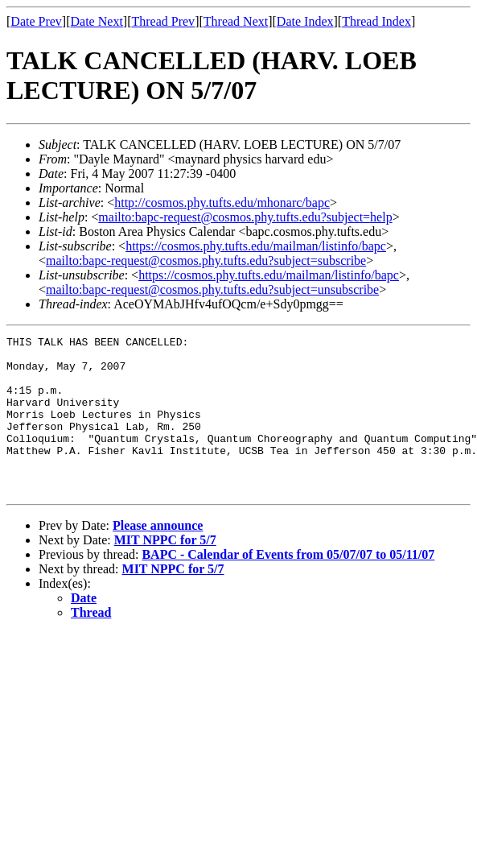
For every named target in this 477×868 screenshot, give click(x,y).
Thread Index (376, 21)
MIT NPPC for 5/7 (165, 571)
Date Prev (36, 21)
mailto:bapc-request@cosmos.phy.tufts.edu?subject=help (245, 217)
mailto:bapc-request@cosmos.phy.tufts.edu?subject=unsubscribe (212, 289)
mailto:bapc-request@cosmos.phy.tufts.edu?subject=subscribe (206, 260)
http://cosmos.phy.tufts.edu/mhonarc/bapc (222, 203)
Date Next (97, 21)
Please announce (158, 557)
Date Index (305, 21)
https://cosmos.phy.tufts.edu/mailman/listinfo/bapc (256, 246)
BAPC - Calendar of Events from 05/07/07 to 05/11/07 (288, 586)
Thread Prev (163, 21)
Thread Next (236, 21)
